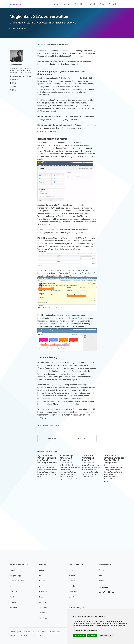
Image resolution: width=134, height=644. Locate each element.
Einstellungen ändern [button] (107, 635)
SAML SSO (14, 591)
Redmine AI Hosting (18, 581)
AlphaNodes (15, 4)
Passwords (44, 591)
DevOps (42, 581)
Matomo (13, 602)
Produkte (78, 4)
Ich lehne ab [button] (93, 635)
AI (10, 586)
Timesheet (44, 613)
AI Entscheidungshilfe (78, 608)
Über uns (102, 570)
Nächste (82, 492)
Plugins (43, 565)
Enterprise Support (17, 576)
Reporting (76, 354)
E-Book (72, 597)
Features (73, 576)
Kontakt (90, 4)
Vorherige (52, 492)
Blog (100, 4)
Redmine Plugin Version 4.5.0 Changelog (67, 513)
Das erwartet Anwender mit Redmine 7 (88, 513)
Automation (44, 570)
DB (40, 576)
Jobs (101, 576)
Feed (113, 593)
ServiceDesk (44, 602)
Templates (44, 608)
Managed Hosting (61, 4)
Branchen (73, 586)
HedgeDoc (14, 608)
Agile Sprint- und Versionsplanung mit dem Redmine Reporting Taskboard (47, 514)
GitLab (12, 597)
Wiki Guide (44, 618)
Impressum (14, 636)
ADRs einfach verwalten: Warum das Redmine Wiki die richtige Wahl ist (114, 514)
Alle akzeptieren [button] (80, 635)
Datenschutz (27, 636)
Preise (72, 570)
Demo (71, 602)
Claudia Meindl (16, 70)
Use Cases (73, 591)
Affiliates (102, 581)
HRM (41, 586)
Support (111, 4)
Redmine (13, 570)
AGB (37, 636)
